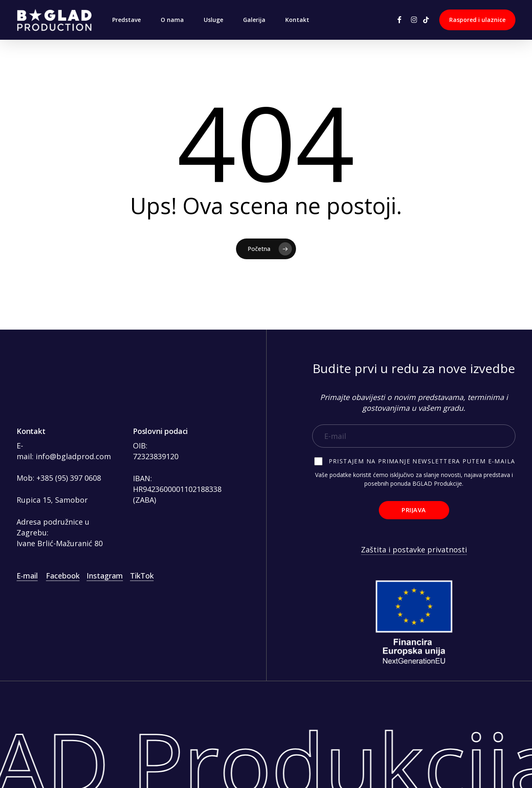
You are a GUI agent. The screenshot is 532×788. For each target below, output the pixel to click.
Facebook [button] (63, 576)
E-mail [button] (27, 576)
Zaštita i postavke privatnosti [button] (414, 549)
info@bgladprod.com (73, 456)
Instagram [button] (105, 576)
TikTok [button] (142, 576)
